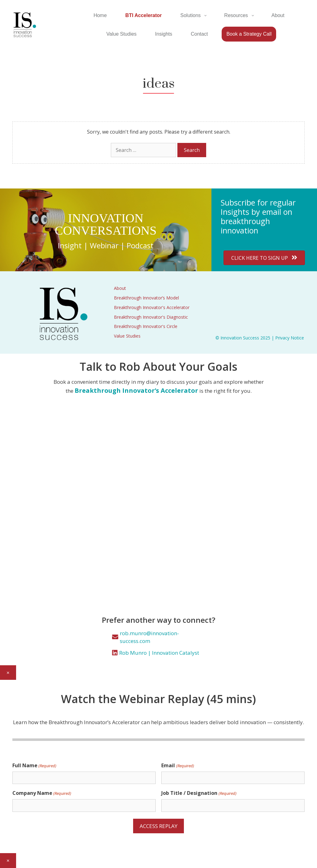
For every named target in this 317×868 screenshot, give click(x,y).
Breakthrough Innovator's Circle (146, 326)
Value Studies (127, 336)
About (120, 288)
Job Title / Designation (199, 793)
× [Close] (8, 673)
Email (178, 766)
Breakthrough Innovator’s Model (146, 298)
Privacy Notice (290, 338)
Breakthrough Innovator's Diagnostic (151, 317)
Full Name (34, 766)
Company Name (42, 793)
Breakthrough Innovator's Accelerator (152, 307)
